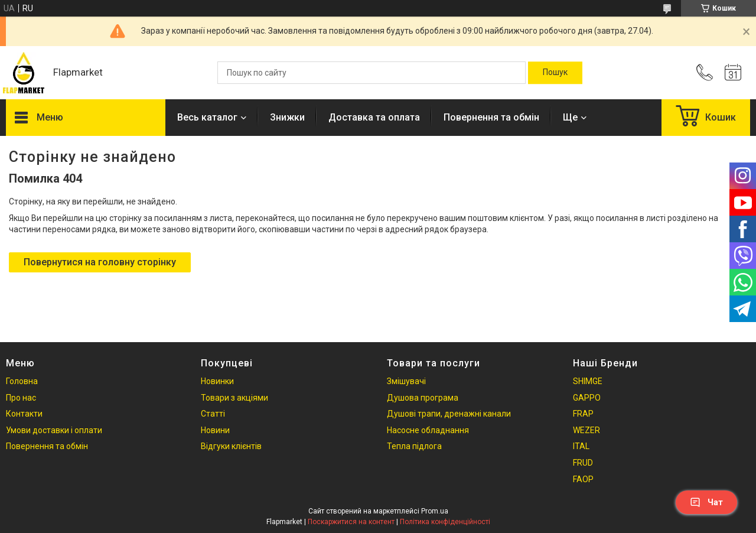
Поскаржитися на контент (351, 522)
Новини (215, 430)
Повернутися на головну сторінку (100, 262)
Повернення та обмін (491, 117)
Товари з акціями (234, 398)
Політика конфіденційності (445, 522)
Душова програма (423, 398)
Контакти (24, 414)
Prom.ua (435, 511)
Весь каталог (207, 117)
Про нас (21, 398)
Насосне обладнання (428, 430)
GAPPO (587, 398)
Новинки (217, 381)
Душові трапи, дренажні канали (449, 414)
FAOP (583, 479)
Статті (213, 414)
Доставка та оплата (374, 117)
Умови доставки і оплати (54, 430)
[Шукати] (555, 73)
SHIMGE (588, 381)
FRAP (583, 414)
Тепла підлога (414, 446)
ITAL (581, 446)
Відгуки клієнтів (231, 446)
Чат (706, 502)
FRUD (583, 463)
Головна (22, 381)
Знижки (287, 117)
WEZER (586, 430)
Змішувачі (406, 381)
